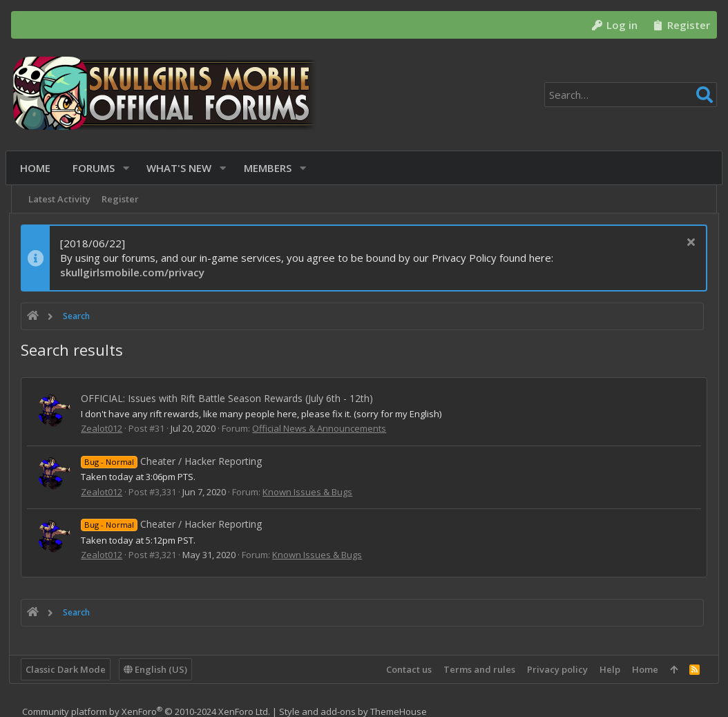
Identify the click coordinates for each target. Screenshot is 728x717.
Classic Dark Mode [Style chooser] (68, 669)
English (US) (157, 669)
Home (643, 669)
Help (608, 669)
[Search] (631, 95)
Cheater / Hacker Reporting (173, 461)
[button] (129, 168)
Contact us (407, 669)
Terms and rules (477, 669)
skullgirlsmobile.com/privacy (134, 272)
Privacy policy (555, 669)
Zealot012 (104, 428)
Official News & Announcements (321, 428)
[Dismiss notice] (688, 243)
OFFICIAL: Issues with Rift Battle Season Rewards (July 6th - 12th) (229, 398)
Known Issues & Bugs (309, 492)
